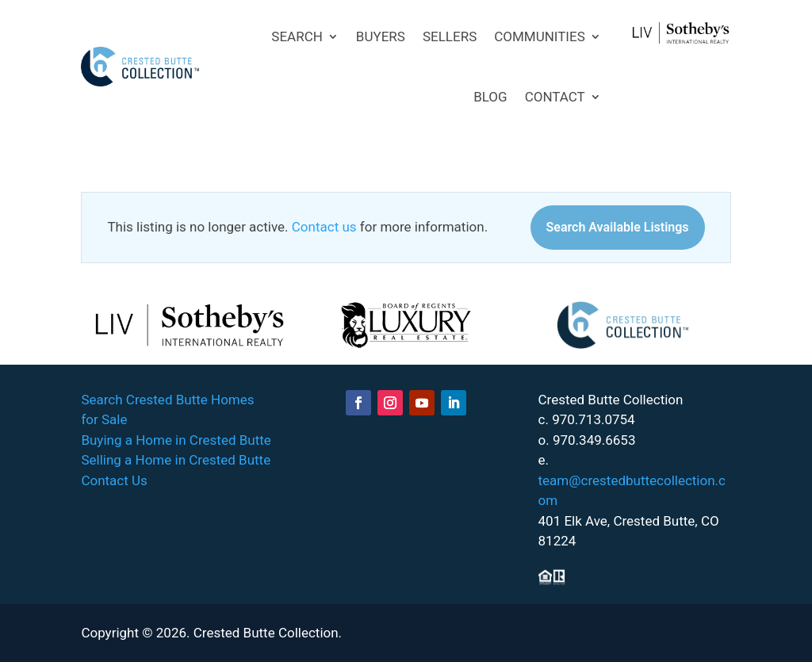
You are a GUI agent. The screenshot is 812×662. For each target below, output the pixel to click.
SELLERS (450, 36)
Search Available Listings (618, 227)
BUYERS (381, 36)
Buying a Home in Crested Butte (176, 440)
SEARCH (297, 36)
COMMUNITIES (540, 36)
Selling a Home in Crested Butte (176, 460)
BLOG (490, 97)
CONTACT (555, 97)
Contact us (324, 227)
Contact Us (114, 480)
